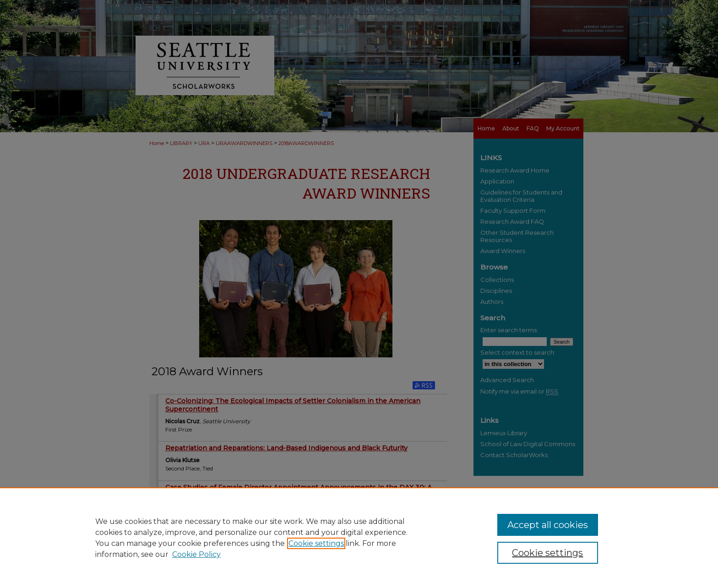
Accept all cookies (548, 525)
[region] (359, 538)
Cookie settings (316, 543)
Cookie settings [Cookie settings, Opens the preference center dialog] (547, 553)
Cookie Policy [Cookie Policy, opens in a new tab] (196, 554)
